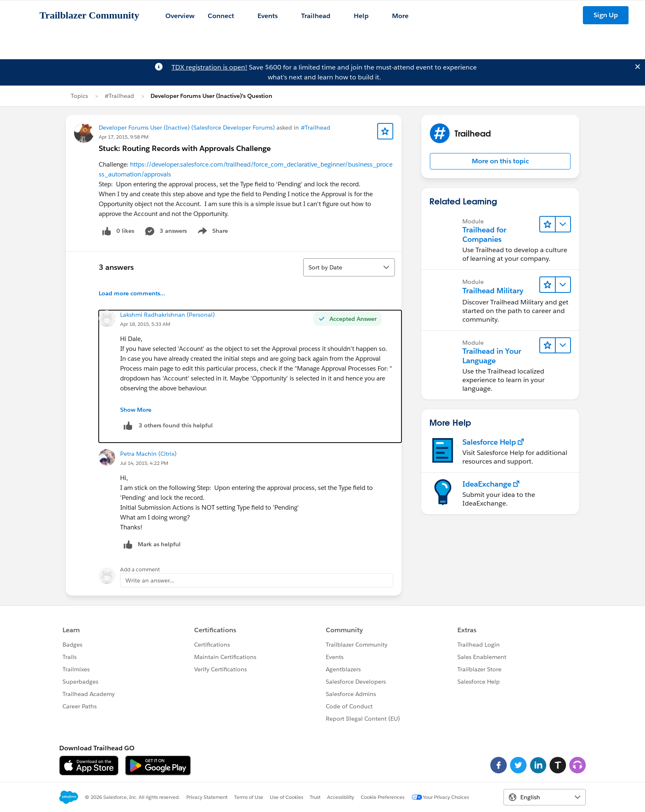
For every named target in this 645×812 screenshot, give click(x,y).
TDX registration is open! (209, 67)
